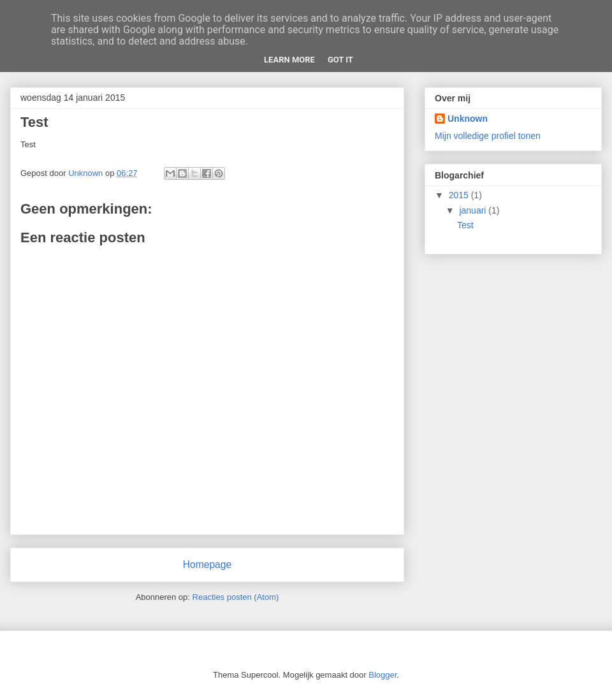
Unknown (468, 119)
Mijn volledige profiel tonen (488, 136)
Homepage (207, 565)
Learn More (289, 60)
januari (474, 210)
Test (465, 225)
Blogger (382, 675)
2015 (460, 195)
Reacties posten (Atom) (236, 597)
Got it (340, 60)
